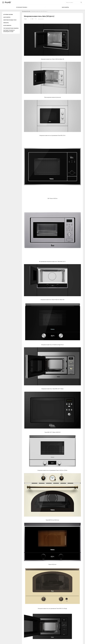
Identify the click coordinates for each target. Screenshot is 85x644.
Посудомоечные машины (11, 28)
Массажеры (7, 17)
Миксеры (6, 23)
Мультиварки (7, 25)
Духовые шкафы (8, 14)
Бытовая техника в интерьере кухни (9, 31)
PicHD (8, 2)
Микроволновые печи (10, 20)
